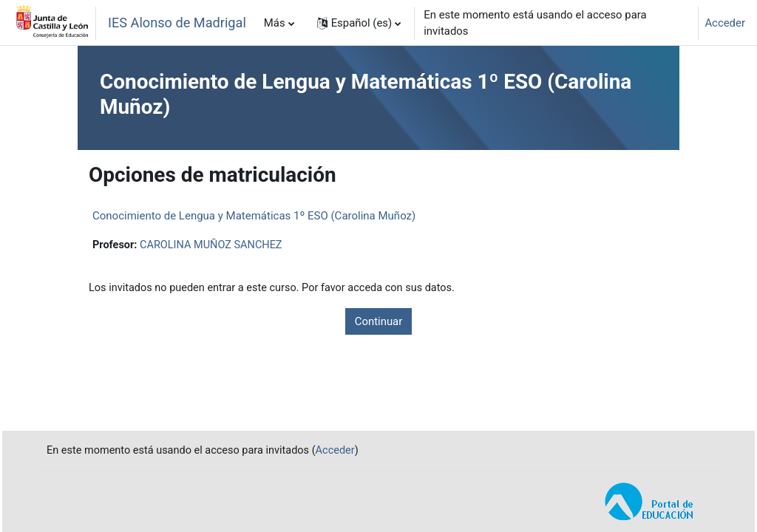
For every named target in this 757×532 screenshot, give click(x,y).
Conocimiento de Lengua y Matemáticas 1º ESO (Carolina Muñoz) (254, 216)
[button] (359, 23)
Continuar (379, 322)
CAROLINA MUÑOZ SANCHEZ (214, 245)
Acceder (725, 23)
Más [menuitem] (275, 23)
